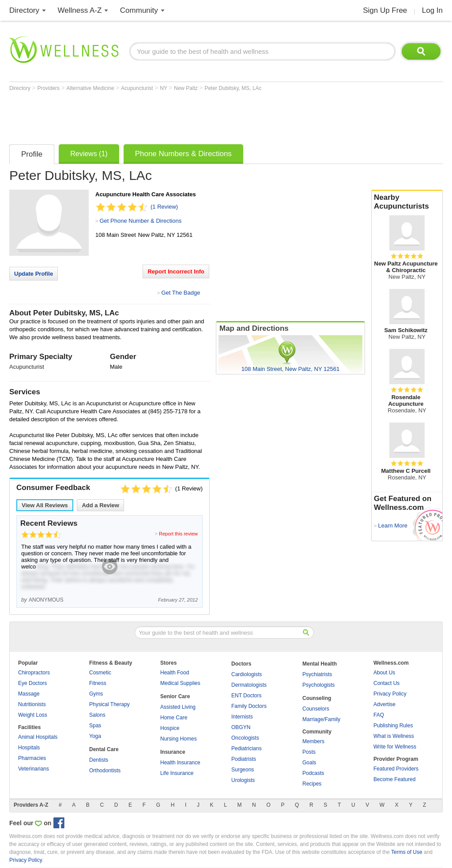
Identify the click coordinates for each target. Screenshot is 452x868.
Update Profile (34, 274)
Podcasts (313, 773)
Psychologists (318, 685)
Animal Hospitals (38, 737)
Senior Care (175, 696)
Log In (432, 10)
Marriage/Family (321, 719)
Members (313, 741)
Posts (309, 752)
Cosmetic (100, 673)
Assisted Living (178, 707)
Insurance (173, 752)
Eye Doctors (32, 683)
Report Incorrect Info (176, 271)
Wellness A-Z (80, 10)
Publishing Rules (393, 726)
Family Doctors (249, 706)
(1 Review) (164, 207)
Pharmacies (32, 758)
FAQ (379, 715)
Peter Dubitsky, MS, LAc (233, 88)
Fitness (98, 683)
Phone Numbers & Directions (183, 154)
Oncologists (245, 738)
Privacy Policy (390, 694)
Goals (309, 763)
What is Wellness (394, 736)
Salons (97, 715)
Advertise (384, 704)
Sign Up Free (385, 10)
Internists (242, 717)
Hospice (170, 728)
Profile (32, 154)
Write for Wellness (395, 747)
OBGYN (241, 727)
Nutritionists (32, 704)
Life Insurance (177, 773)
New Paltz (186, 88)
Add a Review (100, 505)
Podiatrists (244, 759)
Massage (29, 694)
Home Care (174, 718)
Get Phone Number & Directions (140, 221)
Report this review (178, 534)
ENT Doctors (246, 696)
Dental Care (104, 749)
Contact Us (386, 683)
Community (139, 10)
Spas (95, 726)
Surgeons (243, 770)
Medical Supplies (180, 683)
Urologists (243, 780)
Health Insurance (180, 763)
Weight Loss (33, 715)
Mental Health (320, 664)
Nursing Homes (179, 739)
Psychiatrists (317, 674)
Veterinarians (34, 769)
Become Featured (394, 779)
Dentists (99, 760)
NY (164, 88)
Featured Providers (396, 769)
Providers (49, 88)
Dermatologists (249, 685)
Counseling (317, 698)
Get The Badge (181, 293)
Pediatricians (247, 748)
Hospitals (29, 748)
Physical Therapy (109, 704)
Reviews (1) (89, 154)
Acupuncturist (138, 88)
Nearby (407, 202)
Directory (24, 10)
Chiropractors (34, 673)
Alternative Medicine (91, 88)
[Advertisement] (170, 116)
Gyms (96, 694)
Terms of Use (407, 852)
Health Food (175, 673)
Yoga (95, 736)
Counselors (316, 709)
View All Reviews (45, 505)
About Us (384, 673)
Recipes (312, 784)
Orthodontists (105, 771)
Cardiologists (247, 674)
